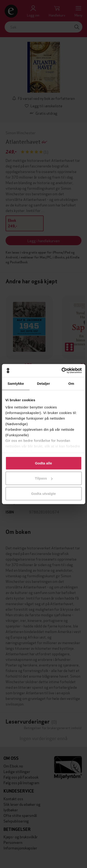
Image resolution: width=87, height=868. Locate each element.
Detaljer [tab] (44, 383)
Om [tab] (71, 383)
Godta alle (44, 463)
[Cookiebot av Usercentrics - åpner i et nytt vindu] (62, 371)
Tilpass (44, 478)
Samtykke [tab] (16, 383)
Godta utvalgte (43, 493)
